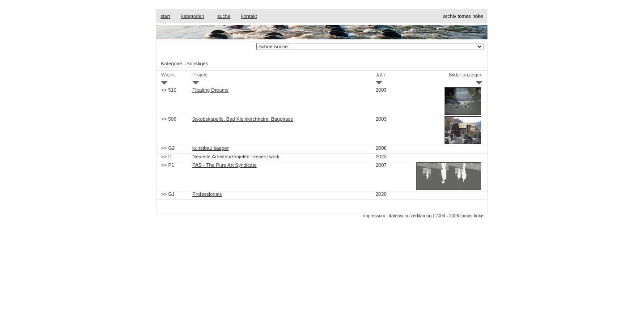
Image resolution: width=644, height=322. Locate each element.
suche (224, 16)
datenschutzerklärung (410, 216)
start (165, 16)
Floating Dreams (210, 90)
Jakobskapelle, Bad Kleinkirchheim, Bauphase (243, 119)
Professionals (207, 194)
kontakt (249, 16)
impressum (374, 216)
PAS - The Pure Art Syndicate (225, 165)
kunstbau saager (210, 148)
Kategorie (172, 64)
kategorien (193, 16)
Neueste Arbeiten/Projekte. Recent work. (237, 157)
